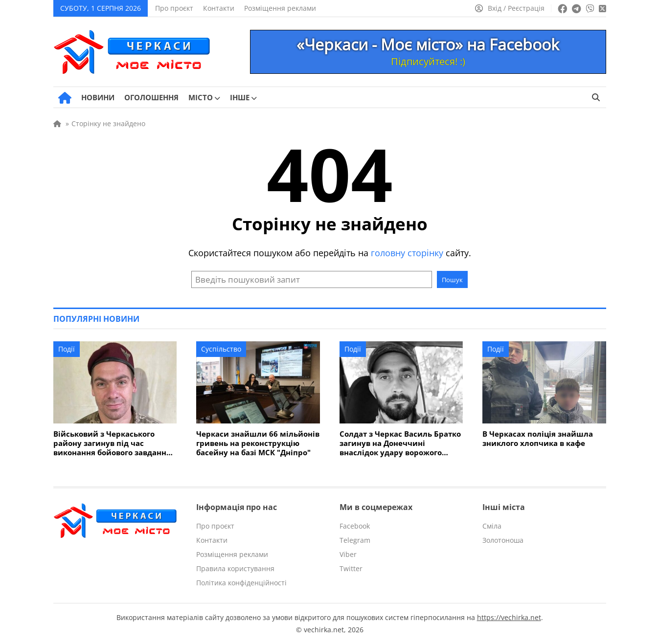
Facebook (355, 526)
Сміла (492, 526)
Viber (348, 554)
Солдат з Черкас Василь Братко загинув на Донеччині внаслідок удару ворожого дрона (400, 443)
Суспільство (221, 349)
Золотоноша (503, 540)
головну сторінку (407, 253)
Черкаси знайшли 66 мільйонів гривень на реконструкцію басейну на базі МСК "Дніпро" (258, 443)
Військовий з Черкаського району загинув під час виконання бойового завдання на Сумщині (112, 443)
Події (67, 349)
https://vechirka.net (509, 617)
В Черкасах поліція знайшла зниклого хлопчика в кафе (538, 439)
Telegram (355, 540)
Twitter (351, 568)
